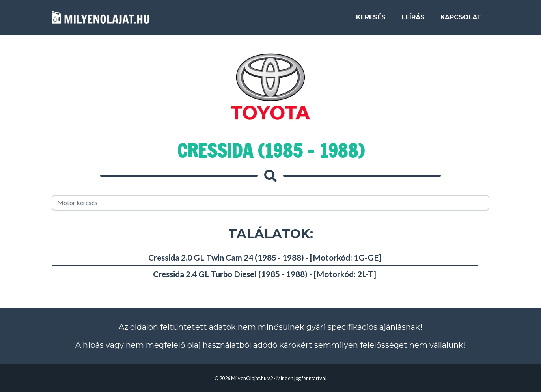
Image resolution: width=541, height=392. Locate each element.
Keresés (371, 20)
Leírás (413, 20)
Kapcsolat (461, 20)
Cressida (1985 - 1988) (271, 151)
